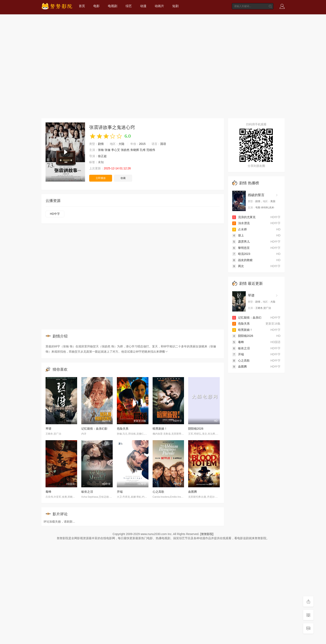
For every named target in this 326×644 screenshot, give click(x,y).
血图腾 (193, 492)
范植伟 (151, 150)
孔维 (143, 150)
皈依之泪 (87, 492)
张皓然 (125, 150)
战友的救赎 (242, 260)
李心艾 (116, 150)
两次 (238, 266)
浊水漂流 (241, 223)
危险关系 (123, 429)
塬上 (238, 235)
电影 (96, 6)
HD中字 (55, 214)
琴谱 (48, 429)
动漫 (143, 6)
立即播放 (101, 178)
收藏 (123, 178)
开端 (120, 492)
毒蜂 (48, 492)
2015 (142, 144)
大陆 (121, 144)
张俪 (107, 150)
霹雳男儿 (241, 242)
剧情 (101, 144)
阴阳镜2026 (196, 429)
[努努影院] (207, 534)
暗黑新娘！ (160, 429)
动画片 (159, 6)
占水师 (240, 229)
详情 (164, 352)
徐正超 (102, 156)
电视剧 (113, 6)
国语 (163, 144)
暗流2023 (241, 254)
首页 (82, 6)
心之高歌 (158, 492)
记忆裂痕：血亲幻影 (94, 429)
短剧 (175, 6)
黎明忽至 (241, 248)
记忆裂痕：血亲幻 (247, 318)
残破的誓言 (256, 195)
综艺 (129, 6)
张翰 (101, 150)
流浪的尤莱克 (244, 217)
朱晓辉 (135, 150)
